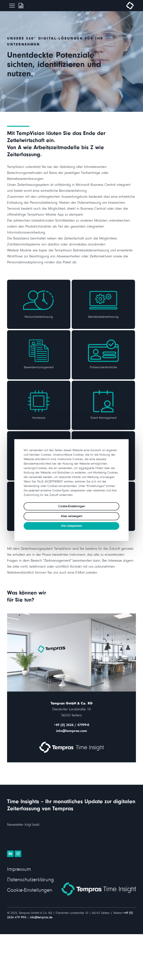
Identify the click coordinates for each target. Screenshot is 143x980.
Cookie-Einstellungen (30, 891)
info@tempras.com (71, 731)
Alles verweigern (71, 517)
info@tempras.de (41, 918)
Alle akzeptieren (71, 526)
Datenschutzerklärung (30, 880)
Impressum (19, 870)
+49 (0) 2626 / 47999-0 (71, 725)
